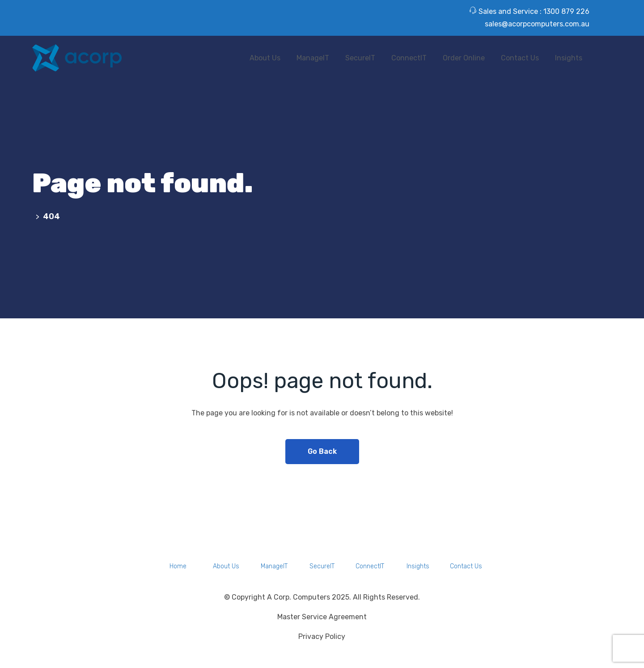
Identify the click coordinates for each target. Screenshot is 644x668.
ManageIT (313, 58)
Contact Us (520, 58)
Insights (569, 58)
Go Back (322, 451)
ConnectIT (409, 58)
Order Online (464, 58)
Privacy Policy (322, 636)
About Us (265, 58)
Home (178, 566)
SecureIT (360, 58)
